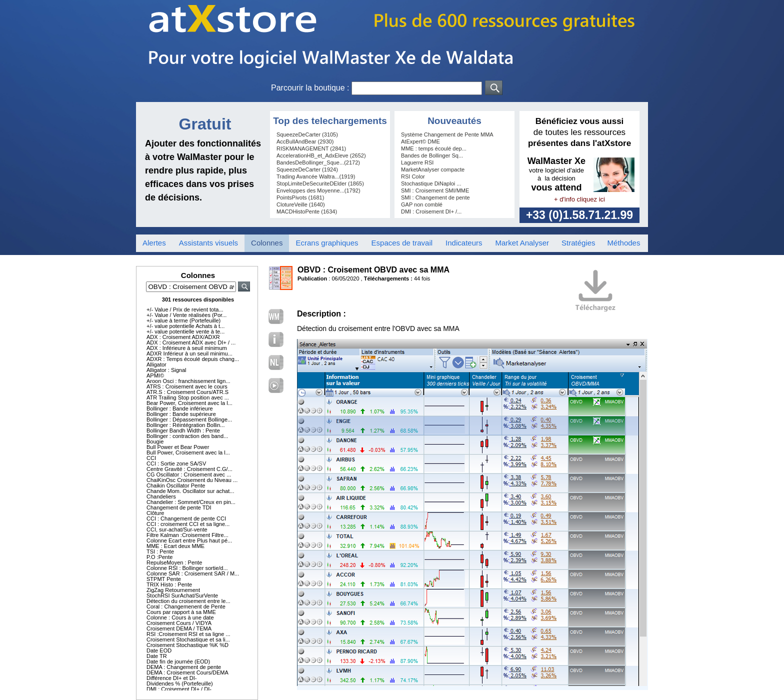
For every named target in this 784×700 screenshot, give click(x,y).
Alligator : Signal (166, 370)
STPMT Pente (164, 579)
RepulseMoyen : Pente (174, 562)
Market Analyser (522, 243)
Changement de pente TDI (179, 507)
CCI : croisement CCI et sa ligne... (188, 524)
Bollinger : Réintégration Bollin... (186, 425)
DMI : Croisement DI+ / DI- (179, 689)
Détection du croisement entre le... (188, 601)
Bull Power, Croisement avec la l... (188, 452)
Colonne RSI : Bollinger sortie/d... (187, 568)
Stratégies (578, 243)
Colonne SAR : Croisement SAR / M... (193, 573)
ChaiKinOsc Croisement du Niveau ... (192, 480)
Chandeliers (161, 496)
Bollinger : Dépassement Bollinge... (189, 419)
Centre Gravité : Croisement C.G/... (189, 469)
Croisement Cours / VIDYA (179, 623)
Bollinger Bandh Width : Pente (183, 430)
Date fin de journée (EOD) (178, 661)
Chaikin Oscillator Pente (176, 485)
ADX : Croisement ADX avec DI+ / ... (191, 342)
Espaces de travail (402, 243)
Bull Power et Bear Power (178, 447)
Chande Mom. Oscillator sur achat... (190, 491)
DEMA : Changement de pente (184, 667)
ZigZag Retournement (173, 590)
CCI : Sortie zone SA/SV (176, 463)
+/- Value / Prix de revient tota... (185, 309)
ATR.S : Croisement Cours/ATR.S (187, 392)
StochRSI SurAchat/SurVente (182, 595)
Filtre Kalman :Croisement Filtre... (187, 535)
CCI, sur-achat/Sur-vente (177, 529)
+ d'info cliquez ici (579, 199)
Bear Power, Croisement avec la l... (189, 403)
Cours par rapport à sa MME (181, 612)
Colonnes (267, 243)
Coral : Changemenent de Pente (186, 606)
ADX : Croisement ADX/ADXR (183, 337)
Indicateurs (464, 243)
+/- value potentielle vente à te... (185, 331)
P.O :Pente (159, 557)
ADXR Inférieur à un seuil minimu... (189, 353)
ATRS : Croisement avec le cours (187, 386)
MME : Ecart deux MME (175, 546)
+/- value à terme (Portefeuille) (183, 320)
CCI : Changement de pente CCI (186, 518)
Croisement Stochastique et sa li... (188, 639)
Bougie (155, 441)
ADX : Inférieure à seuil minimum (187, 348)
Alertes (154, 243)
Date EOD (159, 650)
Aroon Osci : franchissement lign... (188, 381)
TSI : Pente (160, 551)
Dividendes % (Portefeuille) (180, 683)
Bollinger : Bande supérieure (181, 414)
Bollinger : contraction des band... (187, 436)
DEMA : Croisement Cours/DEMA (187, 672)
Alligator (156, 364)
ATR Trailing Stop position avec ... (188, 397)
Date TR (157, 656)
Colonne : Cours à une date (180, 617)
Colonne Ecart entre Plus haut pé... (189, 540)
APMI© (155, 375)
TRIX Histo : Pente (169, 584)
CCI (151, 458)
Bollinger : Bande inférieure (180, 408)
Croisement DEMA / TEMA (179, 628)
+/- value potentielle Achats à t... (185, 326)
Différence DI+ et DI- (171, 678)
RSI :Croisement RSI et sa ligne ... (188, 634)
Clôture (155, 513)
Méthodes (624, 243)
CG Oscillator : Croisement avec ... (189, 474)
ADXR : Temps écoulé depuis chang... (193, 359)
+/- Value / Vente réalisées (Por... (186, 315)
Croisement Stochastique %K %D (187, 645)
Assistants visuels (208, 243)
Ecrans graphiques (327, 243)
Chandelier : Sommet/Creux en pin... (191, 502)
